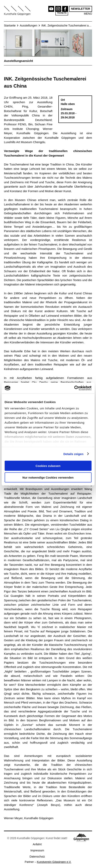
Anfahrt (37, 844)
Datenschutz (37, 857)
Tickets (62, 13)
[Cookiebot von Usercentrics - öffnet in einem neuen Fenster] (74, 388)
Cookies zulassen (48, 466)
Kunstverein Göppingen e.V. (54, 862)
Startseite (10, 26)
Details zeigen (73, 454)
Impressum (37, 850)
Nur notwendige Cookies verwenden (48, 477)
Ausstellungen (29, 26)
